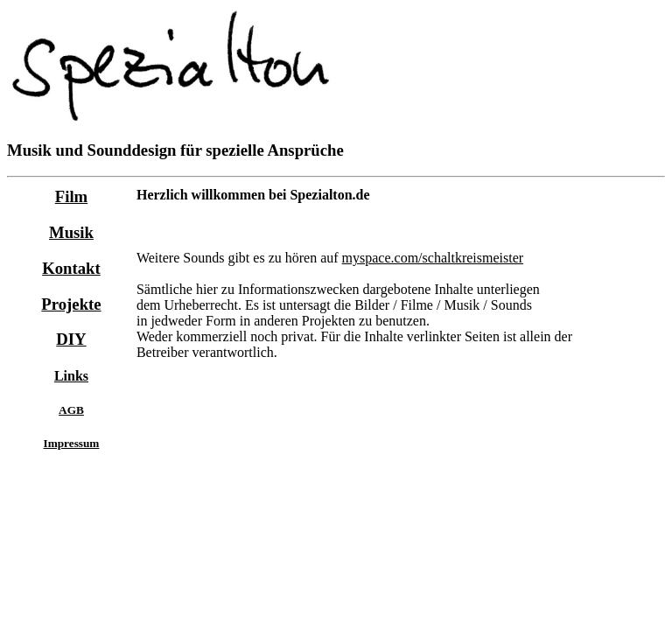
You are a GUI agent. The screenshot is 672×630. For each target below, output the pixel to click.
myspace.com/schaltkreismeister (433, 258)
